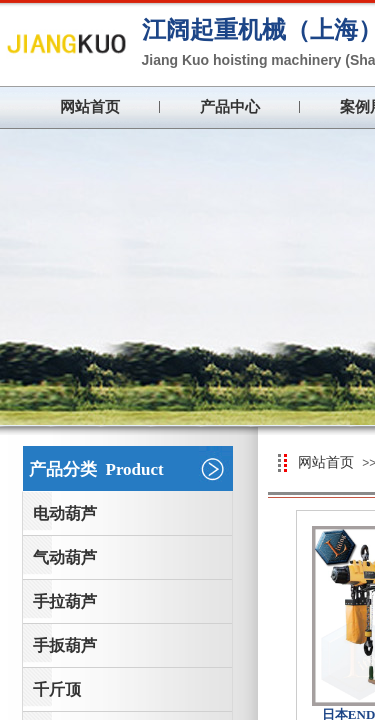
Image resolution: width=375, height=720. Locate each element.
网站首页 (90, 107)
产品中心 (230, 107)
